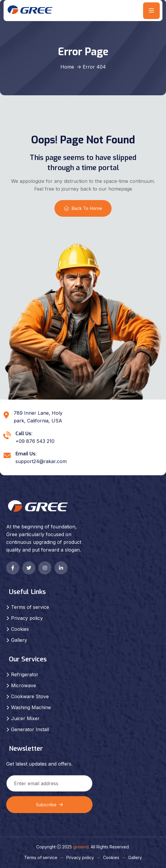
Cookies (20, 629)
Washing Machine (31, 707)
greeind (81, 847)
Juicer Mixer (25, 718)
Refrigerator (25, 674)
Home (67, 67)
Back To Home (83, 208)
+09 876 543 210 (35, 441)
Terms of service (30, 607)
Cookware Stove (30, 696)
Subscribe (49, 805)
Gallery (19, 640)
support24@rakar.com (41, 461)
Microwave (24, 685)
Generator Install (30, 729)
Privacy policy (27, 618)
